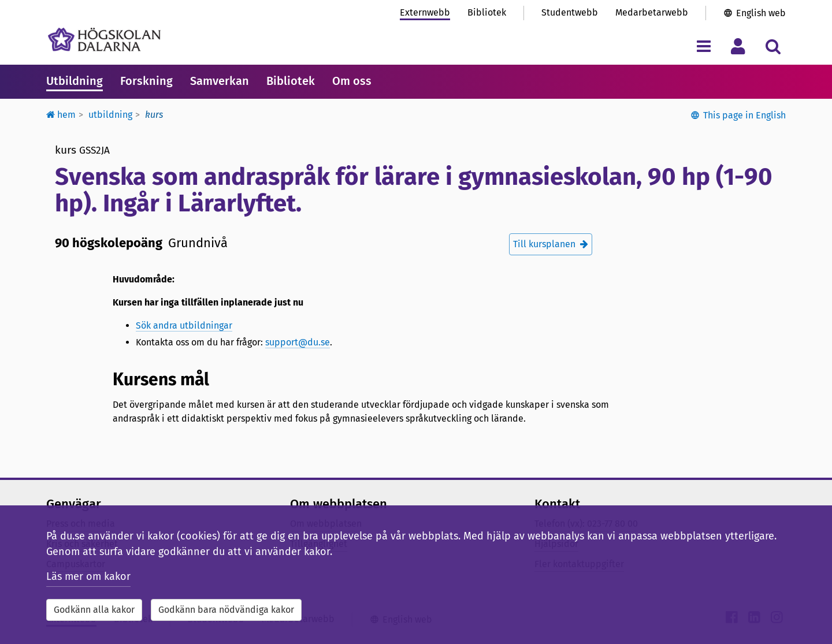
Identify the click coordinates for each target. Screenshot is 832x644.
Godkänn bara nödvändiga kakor (226, 610)
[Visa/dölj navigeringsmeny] (703, 46)
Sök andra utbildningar (184, 325)
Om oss (352, 81)
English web (761, 13)
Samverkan (220, 81)
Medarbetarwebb (652, 12)
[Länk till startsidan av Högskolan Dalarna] (104, 40)
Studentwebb (570, 12)
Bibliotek (487, 12)
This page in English (744, 115)
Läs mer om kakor (88, 576)
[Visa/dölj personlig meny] (738, 46)
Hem (61, 115)
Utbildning (75, 81)
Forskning (146, 81)
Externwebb (425, 12)
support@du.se (298, 342)
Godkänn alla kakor (94, 610)
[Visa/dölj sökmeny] (773, 46)
